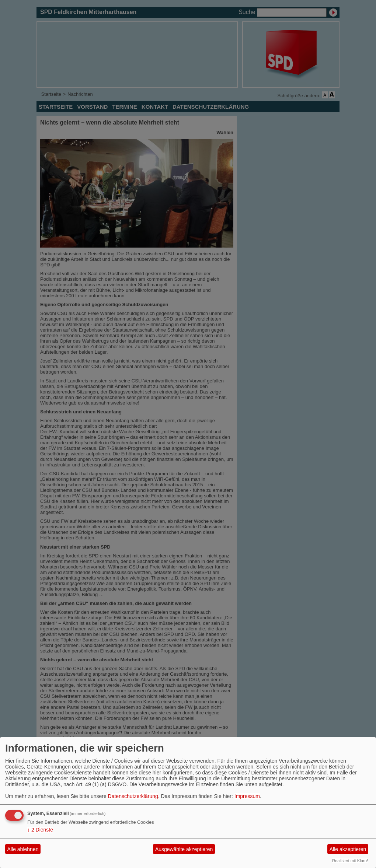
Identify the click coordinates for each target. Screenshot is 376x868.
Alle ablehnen (23, 849)
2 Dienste (40, 830)
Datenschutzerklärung (133, 796)
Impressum (247, 796)
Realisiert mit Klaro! (350, 861)
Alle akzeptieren (348, 849)
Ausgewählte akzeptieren (184, 849)
